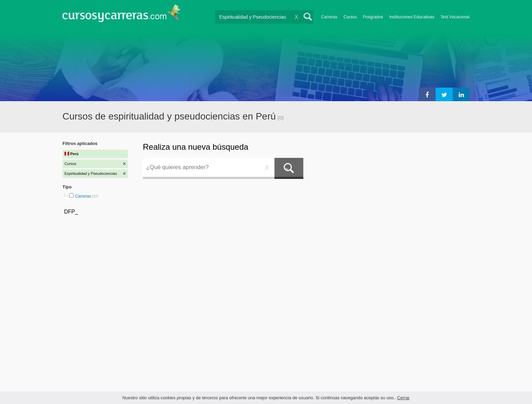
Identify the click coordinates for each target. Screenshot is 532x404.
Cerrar (404, 398)
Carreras (329, 17)
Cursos (350, 17)
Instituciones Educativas (412, 17)
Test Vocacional (455, 17)
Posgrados (373, 17)
